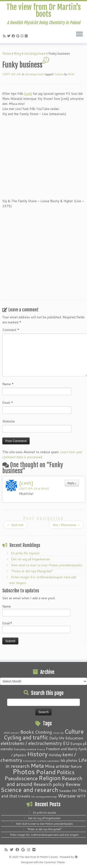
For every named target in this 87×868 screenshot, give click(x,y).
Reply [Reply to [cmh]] (72, 483)
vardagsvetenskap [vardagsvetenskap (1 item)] (46, 796)
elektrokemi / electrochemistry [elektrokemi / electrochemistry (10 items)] (31, 743)
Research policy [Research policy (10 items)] (49, 784)
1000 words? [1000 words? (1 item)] (11, 733)
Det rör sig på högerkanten (31, 559)
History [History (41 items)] (37, 754)
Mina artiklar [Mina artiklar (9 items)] (57, 766)
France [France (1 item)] (41, 749)
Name (8, 384)
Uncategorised (35, 53)
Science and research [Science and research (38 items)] (29, 790)
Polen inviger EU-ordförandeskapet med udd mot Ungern (44, 835)
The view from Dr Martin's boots (44, 11)
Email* (36, 627)
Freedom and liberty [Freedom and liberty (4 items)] (62, 749)
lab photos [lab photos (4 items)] (69, 760)
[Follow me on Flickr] (27, 36)
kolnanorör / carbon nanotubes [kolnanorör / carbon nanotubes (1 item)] (41, 761)
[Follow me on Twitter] (9, 36)
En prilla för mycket (25, 553)
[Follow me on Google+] (18, 36)
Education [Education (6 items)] (74, 738)
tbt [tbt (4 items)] (74, 791)
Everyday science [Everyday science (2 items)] (25, 749)
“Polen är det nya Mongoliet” (32, 571)
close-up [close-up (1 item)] (58, 733)
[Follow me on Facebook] (14, 36)
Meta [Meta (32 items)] (37, 766)
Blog (17, 53)
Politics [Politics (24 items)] (66, 772)
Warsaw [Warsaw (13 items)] (67, 796)
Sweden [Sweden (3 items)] (65, 791)
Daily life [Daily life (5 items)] (57, 738)
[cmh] (28, 94)
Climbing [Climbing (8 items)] (43, 732)
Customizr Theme (54, 862)
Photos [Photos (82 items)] (24, 772)
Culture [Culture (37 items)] (74, 731)
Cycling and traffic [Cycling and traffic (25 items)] (26, 737)
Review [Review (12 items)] (73, 784)
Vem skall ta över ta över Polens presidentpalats (47, 565)
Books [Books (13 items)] (27, 732)
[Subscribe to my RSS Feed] (5, 36)
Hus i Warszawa (66, 525)
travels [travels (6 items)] (24, 796)
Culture (59, 74)
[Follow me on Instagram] (23, 36)
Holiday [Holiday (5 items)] (55, 755)
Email (8, 403)
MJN (71, 74)
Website (9, 421)
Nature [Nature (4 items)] (76, 766)
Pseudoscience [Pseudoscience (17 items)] (21, 778)
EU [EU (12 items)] (66, 743)
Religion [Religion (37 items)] (50, 778)
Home (7, 53)
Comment (11, 330)
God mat (15, 525)
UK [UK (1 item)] (33, 796)
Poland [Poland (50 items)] (46, 772)
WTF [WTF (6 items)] (81, 796)
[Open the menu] (79, 35)
